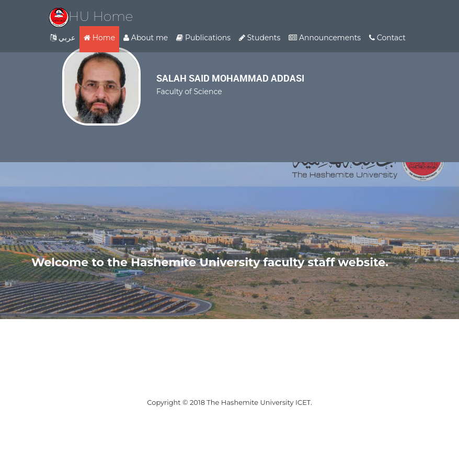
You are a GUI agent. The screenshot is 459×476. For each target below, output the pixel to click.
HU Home (91, 16)
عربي (63, 38)
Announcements (325, 38)
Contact (387, 38)
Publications (203, 38)
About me (146, 38)
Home (99, 38)
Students (260, 38)
